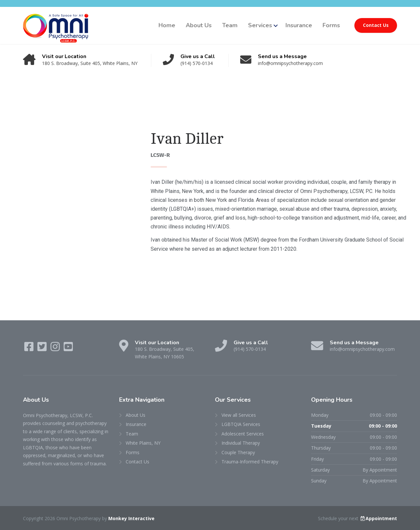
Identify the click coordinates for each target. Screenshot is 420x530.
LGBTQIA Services (241, 424)
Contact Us (376, 25)
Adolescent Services (243, 434)
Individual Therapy (241, 443)
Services (260, 25)
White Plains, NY (143, 443)
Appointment (378, 518)
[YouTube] (68, 349)
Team (230, 25)
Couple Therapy (238, 452)
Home (167, 25)
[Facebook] (30, 349)
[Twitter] (43, 349)
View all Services (239, 415)
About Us (199, 25)
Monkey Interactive (131, 518)
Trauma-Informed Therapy (250, 462)
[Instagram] (56, 349)
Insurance (299, 25)
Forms (331, 25)
